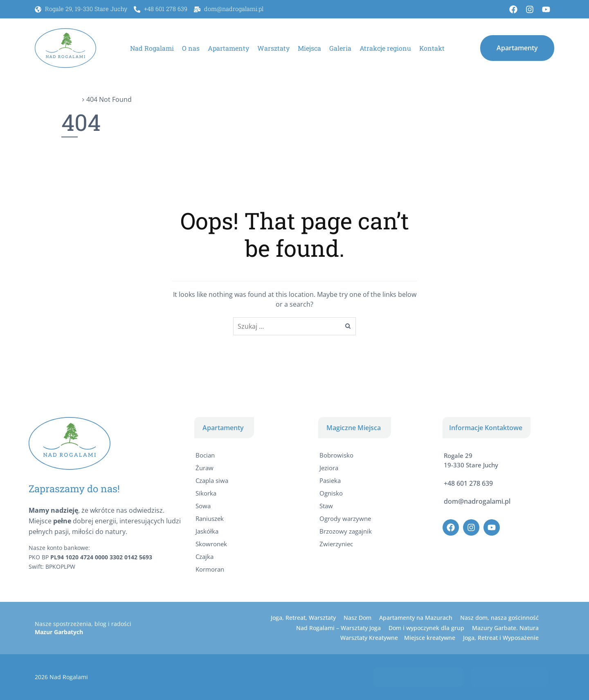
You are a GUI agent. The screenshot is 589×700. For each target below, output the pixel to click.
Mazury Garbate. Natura (505, 628)
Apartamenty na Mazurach (416, 618)
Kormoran (210, 569)
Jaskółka (207, 531)
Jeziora (329, 468)
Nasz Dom (357, 618)
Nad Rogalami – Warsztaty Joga (338, 628)
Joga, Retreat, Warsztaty (303, 618)
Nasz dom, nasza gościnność (499, 618)
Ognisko (331, 493)
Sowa (203, 506)
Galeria (340, 48)
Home (71, 99)
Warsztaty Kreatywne (369, 638)
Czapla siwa (212, 480)
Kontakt (432, 48)
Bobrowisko (336, 455)
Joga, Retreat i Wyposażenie (501, 638)
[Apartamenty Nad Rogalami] (65, 47)
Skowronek (211, 544)
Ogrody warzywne (345, 518)
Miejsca (309, 48)
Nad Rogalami (152, 48)
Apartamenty (228, 48)
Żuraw (205, 468)
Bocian (205, 455)
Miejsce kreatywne (430, 638)
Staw (326, 506)
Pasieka (330, 480)
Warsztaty (273, 48)
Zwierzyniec (336, 544)
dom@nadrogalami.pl (477, 501)
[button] (517, 48)
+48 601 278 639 (468, 483)
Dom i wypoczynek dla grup (426, 628)
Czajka (205, 556)
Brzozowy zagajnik (346, 531)
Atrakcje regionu (385, 48)
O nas (191, 48)
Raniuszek (210, 518)
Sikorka (206, 493)
